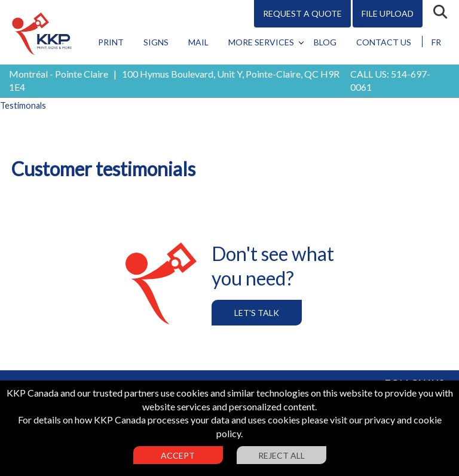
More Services (261, 42)
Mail (198, 42)
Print (111, 42)
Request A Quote (302, 13)
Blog (325, 42)
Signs (156, 42)
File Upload (388, 13)
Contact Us (384, 42)
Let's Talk (257, 313)
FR (436, 42)
